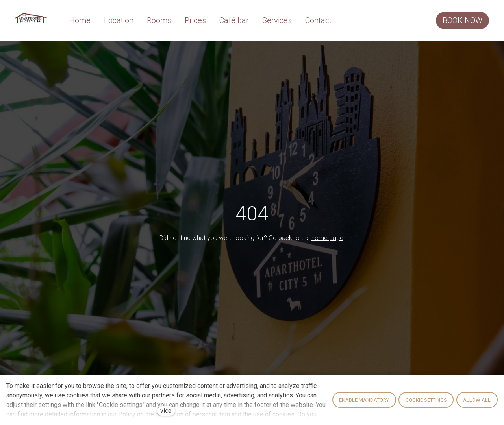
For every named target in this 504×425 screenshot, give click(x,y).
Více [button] (332, 21)
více (166, 411)
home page (327, 239)
